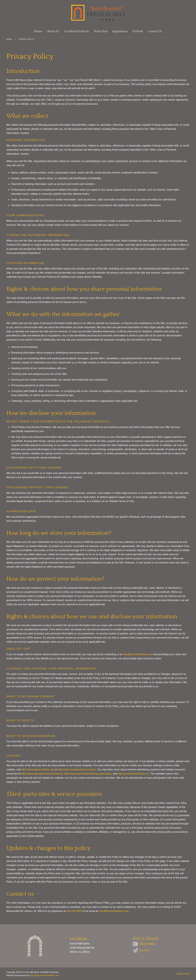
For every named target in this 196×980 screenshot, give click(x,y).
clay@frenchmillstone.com (138, 654)
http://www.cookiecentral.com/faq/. (77, 770)
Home (38, 31)
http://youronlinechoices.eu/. (134, 774)
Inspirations (120, 31)
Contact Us (155, 31)
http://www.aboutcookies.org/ (38, 770)
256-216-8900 (75, 911)
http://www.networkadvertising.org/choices (88, 774)
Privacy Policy (183, 974)
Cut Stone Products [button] (76, 31)
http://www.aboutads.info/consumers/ (42, 774)
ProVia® (138, 31)
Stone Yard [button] (101, 31)
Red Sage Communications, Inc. (45, 975)
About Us (53, 31)
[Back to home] (98, 13)
